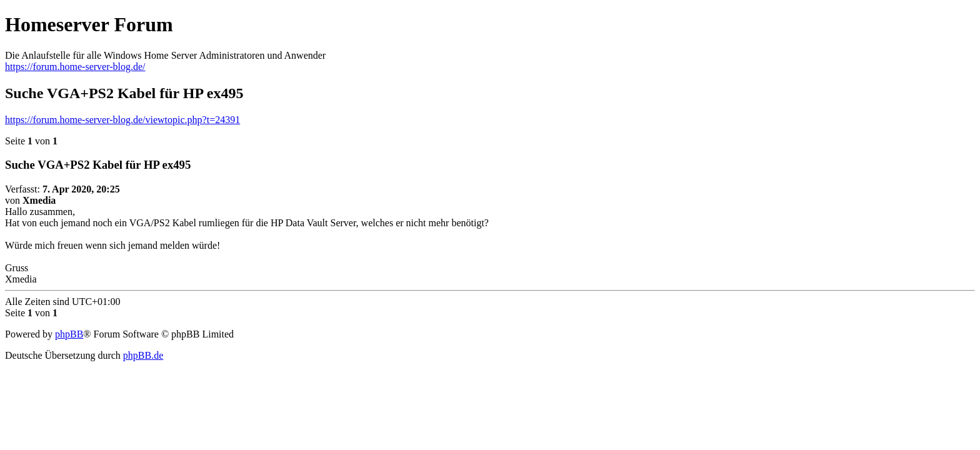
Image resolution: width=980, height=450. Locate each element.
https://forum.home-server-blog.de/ (75, 67)
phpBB (69, 334)
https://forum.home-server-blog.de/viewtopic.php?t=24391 (122, 120)
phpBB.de (143, 355)
